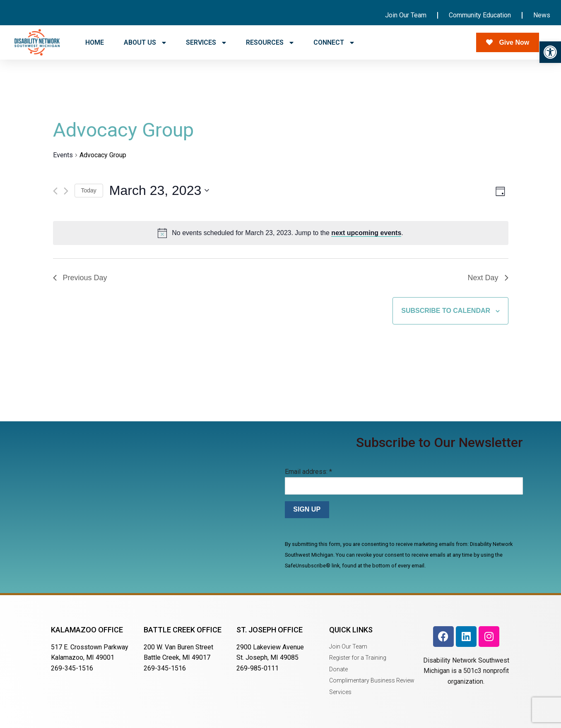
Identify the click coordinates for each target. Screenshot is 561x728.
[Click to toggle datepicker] (159, 191)
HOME (95, 42)
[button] (550, 52)
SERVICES (206, 43)
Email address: (308, 472)
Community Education (480, 15)
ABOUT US (145, 43)
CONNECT (334, 43)
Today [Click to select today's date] (89, 190)
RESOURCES (270, 43)
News (542, 15)
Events (63, 155)
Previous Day (80, 278)
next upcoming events (366, 233)
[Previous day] (55, 191)
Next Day (488, 278)
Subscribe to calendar (446, 311)
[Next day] (66, 191)
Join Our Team (406, 15)
